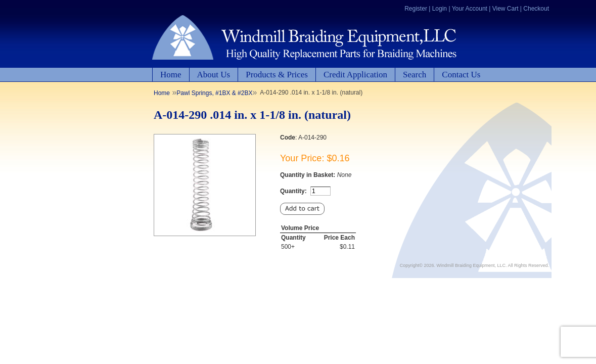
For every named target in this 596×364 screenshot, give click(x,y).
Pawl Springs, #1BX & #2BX (214, 93)
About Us (214, 75)
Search (415, 75)
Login (440, 9)
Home (171, 75)
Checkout (536, 9)
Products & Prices (277, 75)
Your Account (470, 9)
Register (416, 9)
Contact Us (461, 75)
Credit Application (355, 75)
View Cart (506, 9)
